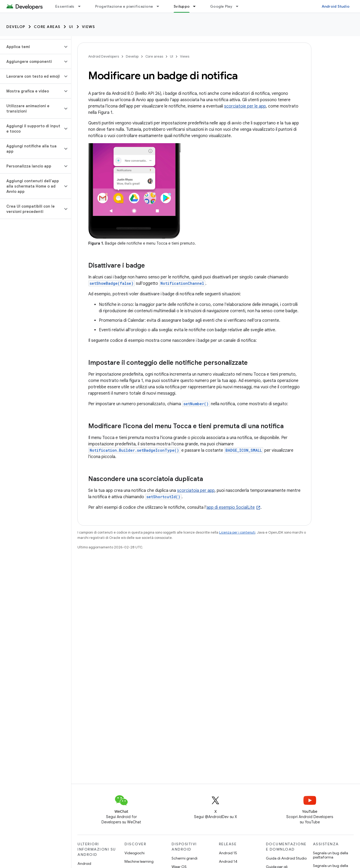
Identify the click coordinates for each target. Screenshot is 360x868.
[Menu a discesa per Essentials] (82, 6)
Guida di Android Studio (286, 858)
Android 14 (228, 861)
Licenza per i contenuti (237, 532)
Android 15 (228, 853)
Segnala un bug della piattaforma (331, 855)
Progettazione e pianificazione (124, 6)
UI (71, 27)
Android (84, 864)
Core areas (47, 27)
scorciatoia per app (196, 491)
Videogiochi (135, 853)
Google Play (221, 6)
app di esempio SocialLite (231, 507)
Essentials (65, 6)
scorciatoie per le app (245, 106)
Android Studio (336, 6)
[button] (31, 47)
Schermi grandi (184, 858)
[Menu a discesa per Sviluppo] (197, 6)
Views (89, 27)
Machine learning (139, 861)
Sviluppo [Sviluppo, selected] (182, 6)
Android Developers (104, 56)
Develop (16, 27)
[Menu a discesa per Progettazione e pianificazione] (160, 6)
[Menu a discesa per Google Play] (239, 6)
